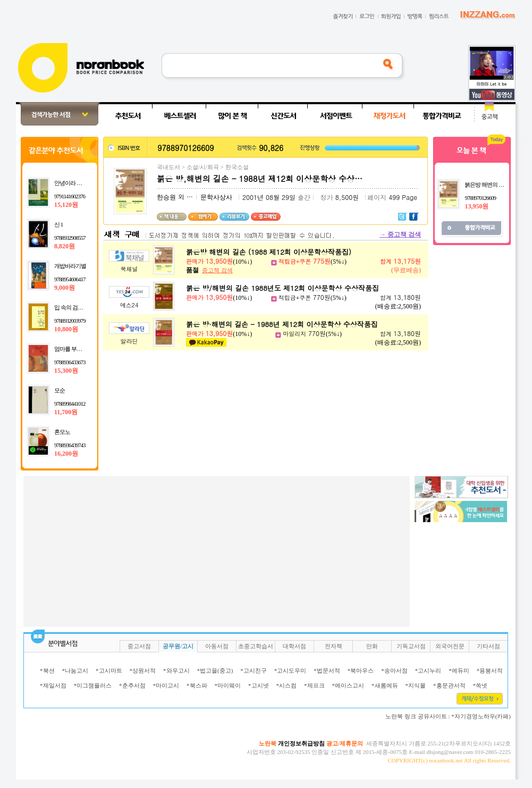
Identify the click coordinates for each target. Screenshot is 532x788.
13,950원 (476, 206)
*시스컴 (287, 685)
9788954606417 (70, 279)
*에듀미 (459, 670)
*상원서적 (143, 670)
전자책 (333, 646)
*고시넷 (259, 685)
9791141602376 (70, 196)
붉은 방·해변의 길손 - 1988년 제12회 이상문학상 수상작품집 (282, 324)
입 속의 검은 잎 (71, 307)
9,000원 (65, 288)
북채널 (129, 269)
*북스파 (197, 685)
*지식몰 (416, 685)
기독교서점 (411, 646)
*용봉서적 (490, 670)
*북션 (47, 670)
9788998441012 (70, 404)
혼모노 (62, 432)
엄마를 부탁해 (71, 349)
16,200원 (66, 454)
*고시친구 (254, 670)
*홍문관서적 (449, 685)
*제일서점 (53, 685)
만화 (372, 646)
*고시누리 (428, 670)
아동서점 (217, 646)
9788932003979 (70, 321)
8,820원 (65, 246)
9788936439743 (70, 445)
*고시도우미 (290, 670)
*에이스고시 (348, 685)
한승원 (166, 197)
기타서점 (488, 646)
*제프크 (314, 685)
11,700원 (66, 412)
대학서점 (294, 646)
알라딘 (129, 341)
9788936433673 (70, 362)
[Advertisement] (212, 550)
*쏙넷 (480, 685)
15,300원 (66, 371)
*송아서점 (394, 670)
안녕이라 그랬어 (73, 183)
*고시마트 (109, 670)
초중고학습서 (256, 646)
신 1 (58, 224)
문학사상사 (216, 197)
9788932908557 (70, 238)
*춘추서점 (132, 685)
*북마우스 (361, 670)
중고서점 (139, 646)
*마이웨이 (228, 685)
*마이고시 (166, 685)
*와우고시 (176, 670)
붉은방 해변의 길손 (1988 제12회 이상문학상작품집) (269, 252)
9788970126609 (480, 198)
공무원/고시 (178, 646)
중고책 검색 (400, 234)
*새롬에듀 (385, 685)
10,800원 (66, 329)
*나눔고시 (75, 670)
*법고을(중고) (215, 670)
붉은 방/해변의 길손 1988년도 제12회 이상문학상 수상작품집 (282, 288)
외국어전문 (450, 646)
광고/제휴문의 (345, 743)
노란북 (268, 743)
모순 (60, 390)
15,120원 (66, 205)
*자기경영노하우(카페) (481, 716)
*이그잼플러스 (93, 685)
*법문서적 (327, 670)
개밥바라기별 (70, 266)
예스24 (129, 305)
